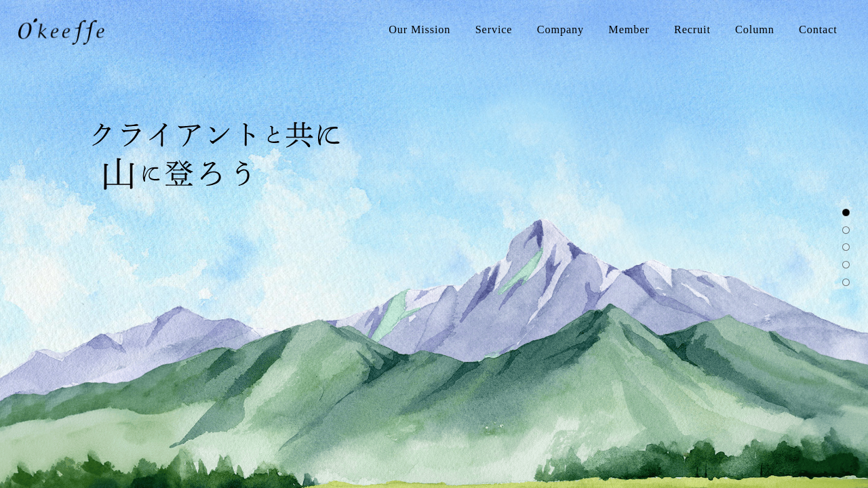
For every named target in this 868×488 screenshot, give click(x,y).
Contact (818, 29)
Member (629, 29)
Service (494, 29)
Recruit (692, 29)
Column (755, 29)
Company (560, 29)
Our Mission (419, 29)
